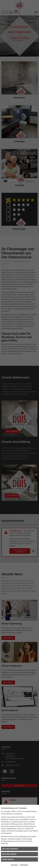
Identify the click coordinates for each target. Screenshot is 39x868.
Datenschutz (24, 865)
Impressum (14, 865)
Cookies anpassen (8, 859)
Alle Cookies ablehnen (9, 854)
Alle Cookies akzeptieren (10, 849)
